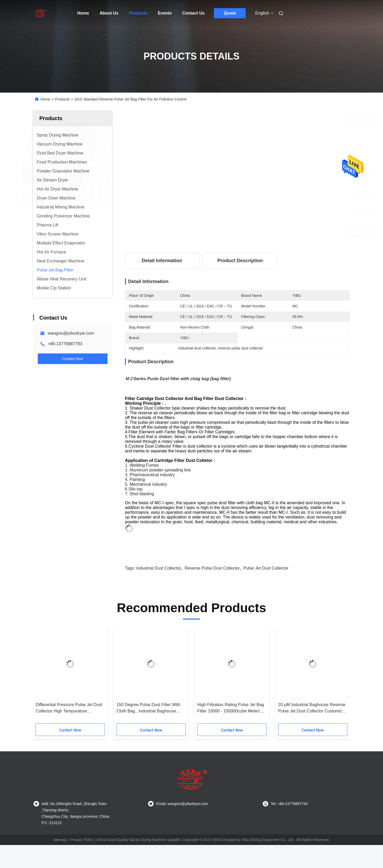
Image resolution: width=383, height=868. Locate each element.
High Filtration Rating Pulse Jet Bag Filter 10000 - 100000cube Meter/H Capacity (231, 708)
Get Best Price (270, 234)
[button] (44, 676)
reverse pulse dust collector (212, 568)
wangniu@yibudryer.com (71, 333)
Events (165, 13)
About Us (109, 13)
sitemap (60, 840)
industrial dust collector (159, 568)
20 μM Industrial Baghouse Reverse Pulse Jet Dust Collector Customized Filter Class (312, 708)
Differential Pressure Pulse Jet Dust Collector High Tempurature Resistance (69, 708)
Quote (230, 13)
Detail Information (162, 261)
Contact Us (193, 13)
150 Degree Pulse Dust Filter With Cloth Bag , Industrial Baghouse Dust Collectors (148, 708)
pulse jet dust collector (266, 568)
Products (138, 13)
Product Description (240, 261)
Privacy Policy (82, 840)
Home (83, 13)
